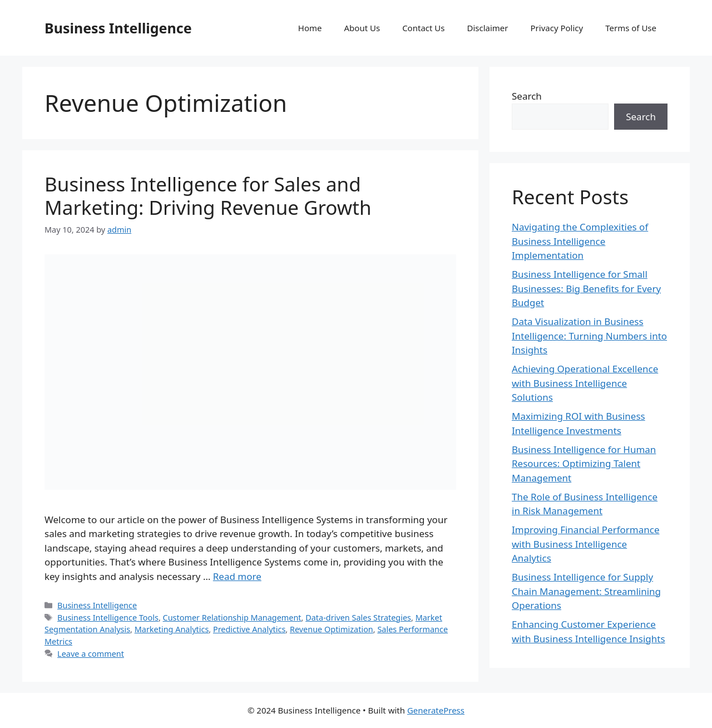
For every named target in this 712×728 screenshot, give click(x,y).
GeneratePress (436, 710)
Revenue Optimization (332, 629)
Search (527, 96)
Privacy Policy (557, 28)
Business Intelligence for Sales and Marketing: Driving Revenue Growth (208, 196)
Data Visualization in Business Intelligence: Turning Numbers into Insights (589, 336)
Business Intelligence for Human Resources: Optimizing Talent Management (584, 464)
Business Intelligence (118, 28)
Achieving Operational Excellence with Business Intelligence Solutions (585, 383)
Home (310, 28)
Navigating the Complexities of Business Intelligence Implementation (580, 241)
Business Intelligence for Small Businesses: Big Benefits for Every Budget (586, 288)
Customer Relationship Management (232, 618)
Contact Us (423, 28)
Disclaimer (487, 28)
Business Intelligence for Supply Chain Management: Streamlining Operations (586, 591)
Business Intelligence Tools (108, 618)
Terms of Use (631, 28)
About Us (362, 28)
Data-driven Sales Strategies (358, 618)
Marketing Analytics (172, 629)
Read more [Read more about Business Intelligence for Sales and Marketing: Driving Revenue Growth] (237, 576)
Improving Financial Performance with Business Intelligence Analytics (586, 544)
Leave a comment (91, 654)
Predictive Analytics (249, 629)
